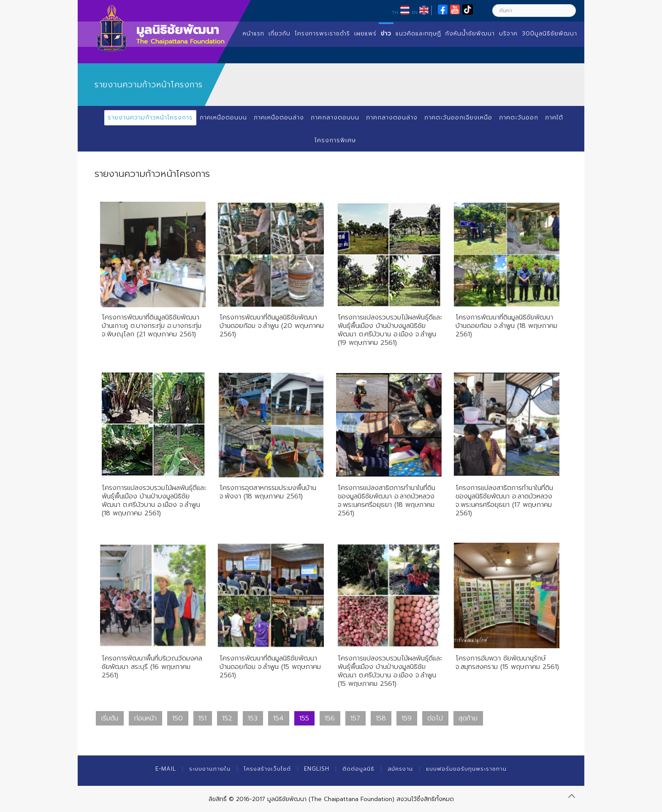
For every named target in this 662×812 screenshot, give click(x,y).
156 (330, 718)
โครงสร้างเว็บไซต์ (267, 769)
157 (355, 718)
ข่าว (386, 34)
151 (202, 718)
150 (178, 718)
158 (381, 718)
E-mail (166, 769)
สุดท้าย (468, 718)
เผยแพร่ (365, 34)
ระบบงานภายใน (210, 769)
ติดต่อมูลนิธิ (358, 769)
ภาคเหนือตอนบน (223, 118)
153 (253, 718)
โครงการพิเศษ (335, 140)
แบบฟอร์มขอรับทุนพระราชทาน (466, 769)
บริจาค (508, 34)
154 (278, 718)
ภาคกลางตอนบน (335, 118)
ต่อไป (435, 718)
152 (227, 718)
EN (415, 12)
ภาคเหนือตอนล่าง (279, 118)
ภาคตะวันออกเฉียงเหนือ (458, 118)
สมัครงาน (400, 769)
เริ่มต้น (110, 718)
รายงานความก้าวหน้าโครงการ (150, 118)
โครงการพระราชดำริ (322, 34)
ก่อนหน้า (145, 718)
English (317, 769)
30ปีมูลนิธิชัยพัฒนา (549, 34)
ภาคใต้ (554, 118)
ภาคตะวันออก (519, 118)
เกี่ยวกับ (279, 34)
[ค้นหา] (534, 11)
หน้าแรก (254, 34)
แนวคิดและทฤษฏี (418, 34)
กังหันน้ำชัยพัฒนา (470, 34)
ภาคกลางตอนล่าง (392, 118)
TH (395, 12)
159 (407, 718)
